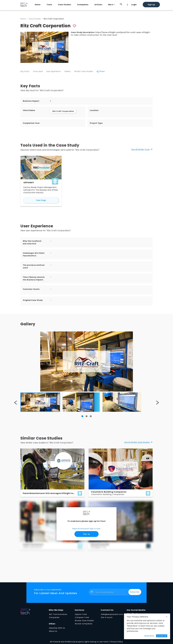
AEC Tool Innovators (58, 614)
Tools (49, 5)
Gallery (68, 71)
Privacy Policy (117, 642)
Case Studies (65, 5)
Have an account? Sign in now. (86, 529)
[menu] (93, 4)
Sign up (151, 5)
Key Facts (25, 71)
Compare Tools (82, 617)
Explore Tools (81, 614)
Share (101, 71)
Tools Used (38, 71)
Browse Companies (84, 624)
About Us (53, 631)
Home (38, 5)
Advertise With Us (57, 628)
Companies (83, 5)
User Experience (54, 71)
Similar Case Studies (84, 71)
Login (134, 5)
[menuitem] (38, 5)
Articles (98, 5)
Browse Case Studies (84, 621)
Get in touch (107, 617)
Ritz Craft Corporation (54, 19)
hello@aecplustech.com (112, 614)
